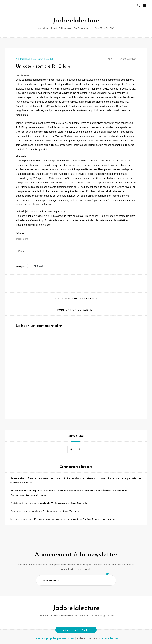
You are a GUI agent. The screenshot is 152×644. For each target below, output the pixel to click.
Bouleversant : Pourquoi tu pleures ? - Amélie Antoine (43, 491)
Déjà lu (35, 59)
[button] (138, 5)
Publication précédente (78, 298)
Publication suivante (75, 310)
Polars (47, 59)
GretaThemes (110, 638)
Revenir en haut (76, 630)
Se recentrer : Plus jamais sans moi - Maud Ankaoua (42, 478)
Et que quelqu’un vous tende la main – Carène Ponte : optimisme (74, 519)
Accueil (22, 59)
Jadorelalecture (76, 21)
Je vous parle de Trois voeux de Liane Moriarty (59, 503)
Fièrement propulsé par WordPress (54, 638)
